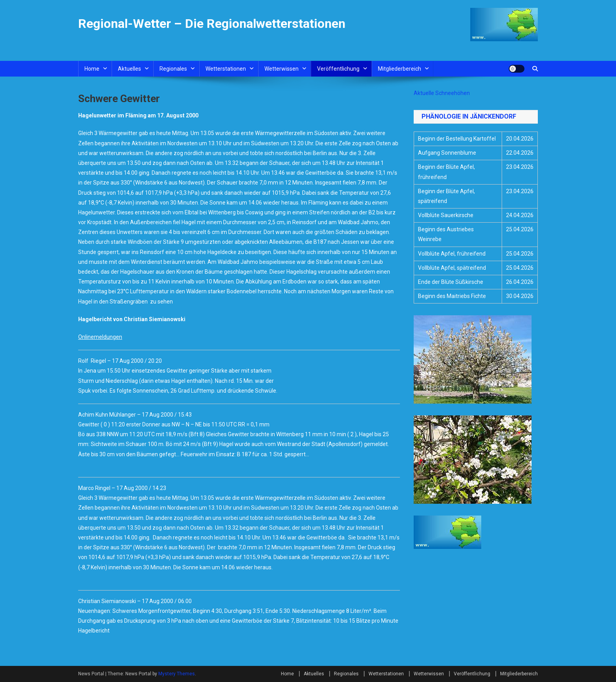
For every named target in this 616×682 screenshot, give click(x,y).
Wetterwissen (281, 69)
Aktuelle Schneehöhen (442, 93)
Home (92, 69)
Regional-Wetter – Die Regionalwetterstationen (212, 24)
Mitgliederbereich (400, 69)
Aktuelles (129, 69)
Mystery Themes (177, 674)
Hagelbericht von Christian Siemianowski (132, 319)
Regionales (173, 69)
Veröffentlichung (338, 69)
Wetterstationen (226, 69)
